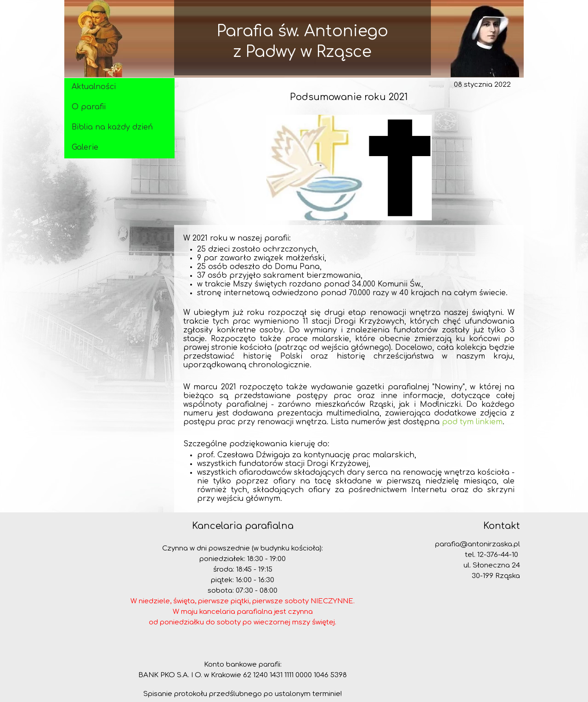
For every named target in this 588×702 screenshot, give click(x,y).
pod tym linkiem (472, 422)
